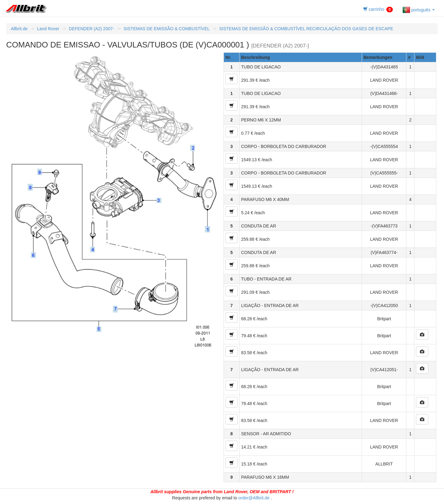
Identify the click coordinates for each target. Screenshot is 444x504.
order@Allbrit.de (254, 498)
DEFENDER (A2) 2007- (91, 29)
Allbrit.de (19, 29)
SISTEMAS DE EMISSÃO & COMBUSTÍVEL (167, 29)
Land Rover (48, 29)
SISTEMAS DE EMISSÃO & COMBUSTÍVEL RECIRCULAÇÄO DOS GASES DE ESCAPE (306, 29)
